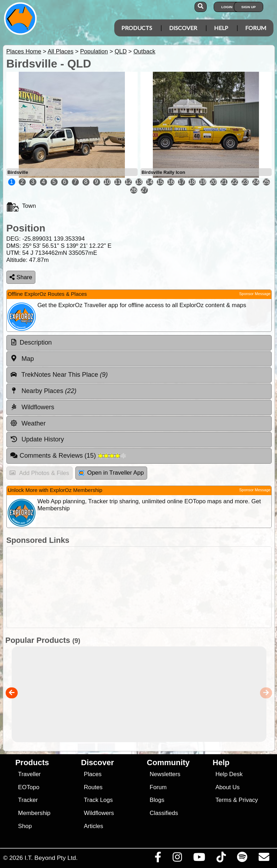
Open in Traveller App (111, 473)
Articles (94, 826)
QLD (121, 51)
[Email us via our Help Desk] (264, 859)
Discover (183, 28)
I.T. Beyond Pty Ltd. (51, 858)
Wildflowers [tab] (32, 407)
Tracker (28, 800)
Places (93, 774)
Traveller (29, 774)
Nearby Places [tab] (43, 391)
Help (221, 28)
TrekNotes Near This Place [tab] (59, 375)
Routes (93, 787)
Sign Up (249, 7)
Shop (25, 826)
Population (94, 51)
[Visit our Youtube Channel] (199, 859)
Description (36, 342)
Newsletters (165, 774)
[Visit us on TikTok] (221, 859)
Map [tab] (22, 358)
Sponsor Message (255, 294)
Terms (223, 800)
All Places (61, 51)
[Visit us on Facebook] (158, 859)
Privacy (249, 800)
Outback (144, 51)
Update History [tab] (37, 439)
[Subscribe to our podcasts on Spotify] (242, 859)
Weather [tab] (28, 423)
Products (137, 28)
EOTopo (29, 787)
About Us (227, 787)
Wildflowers (99, 813)
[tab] (139, 343)
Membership (34, 813)
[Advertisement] (142, 587)
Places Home (24, 51)
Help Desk (229, 774)
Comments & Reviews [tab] (68, 456)
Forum (256, 28)
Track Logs (98, 800)
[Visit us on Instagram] (177, 859)
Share (21, 277)
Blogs (157, 800)
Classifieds (164, 813)
